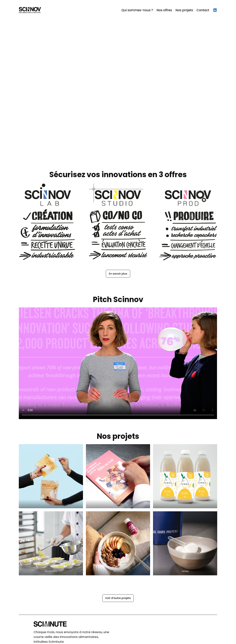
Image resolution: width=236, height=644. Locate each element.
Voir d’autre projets (118, 598)
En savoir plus (118, 274)
